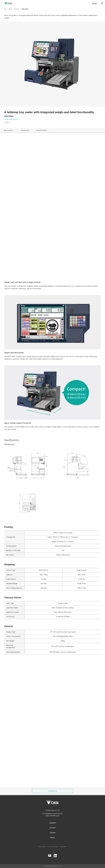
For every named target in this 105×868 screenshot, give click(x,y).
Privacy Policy (42, 847)
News (52, 838)
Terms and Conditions (53, 847)
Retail (7, 122)
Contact (53, 828)
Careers (53, 833)
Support (53, 823)
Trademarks (63, 847)
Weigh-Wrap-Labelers (11, 119)
